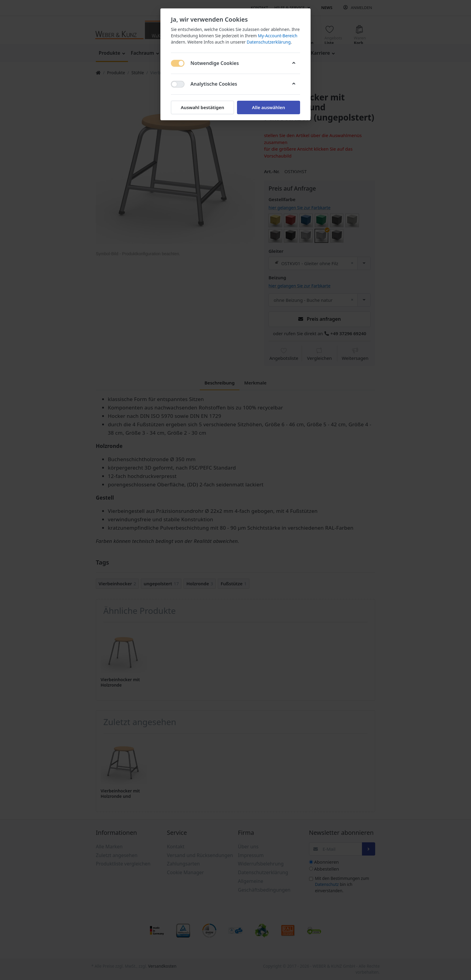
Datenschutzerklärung (269, 42)
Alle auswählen (269, 107)
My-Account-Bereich (278, 36)
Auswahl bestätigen (202, 107)
